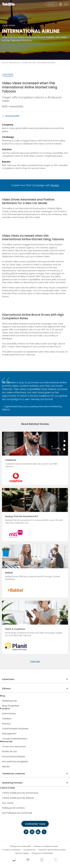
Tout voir (35, 661)
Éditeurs (6, 689)
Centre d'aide (7, 788)
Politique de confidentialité (20, 846)
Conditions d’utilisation (12, 850)
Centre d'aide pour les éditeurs (18, 798)
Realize (55, 185)
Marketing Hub (10, 701)
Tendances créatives (14, 774)
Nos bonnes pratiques (14, 757)
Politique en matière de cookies (46, 846)
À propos (5, 709)
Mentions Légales (22, 853)
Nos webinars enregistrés (15, 762)
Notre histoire (9, 714)
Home (5, 63)
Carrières (7, 719)
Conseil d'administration (15, 739)
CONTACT (51, 4)
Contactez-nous (35, 824)
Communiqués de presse (15, 729)
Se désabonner (30, 850)
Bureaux (6, 724)
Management (9, 734)
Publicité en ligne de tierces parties (52, 850)
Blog (2, 696)
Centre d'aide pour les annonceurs (20, 793)
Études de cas (29, 63)
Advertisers (8, 679)
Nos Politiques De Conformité (17, 813)
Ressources (15, 63)
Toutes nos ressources (14, 747)
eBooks (6, 767)
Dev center (8, 803)
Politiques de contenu (13, 808)
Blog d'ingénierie (11, 706)
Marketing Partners (12, 783)
